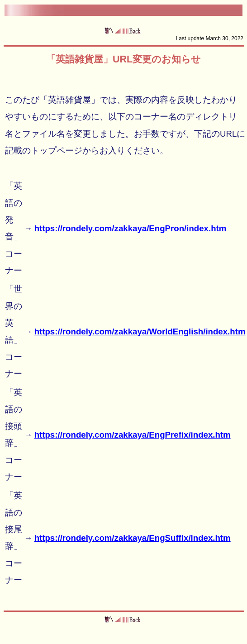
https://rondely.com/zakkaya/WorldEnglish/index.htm (140, 332)
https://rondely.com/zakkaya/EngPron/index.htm (131, 228)
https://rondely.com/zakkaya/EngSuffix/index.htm (133, 538)
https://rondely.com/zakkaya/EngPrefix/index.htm (133, 435)
